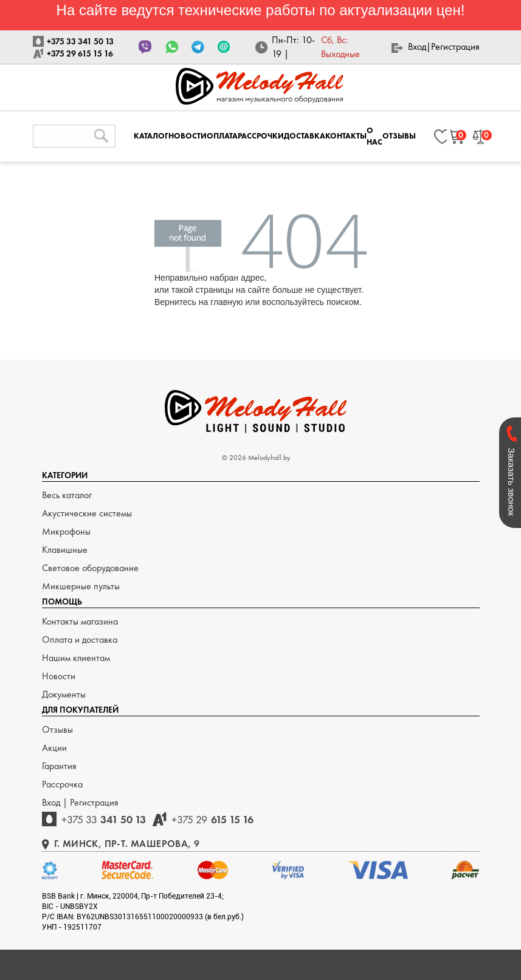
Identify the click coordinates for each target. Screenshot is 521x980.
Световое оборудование (90, 568)
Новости (59, 676)
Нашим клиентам (76, 658)
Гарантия (59, 766)
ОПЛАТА (222, 136)
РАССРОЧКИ (261, 136)
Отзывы (57, 729)
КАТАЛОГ (151, 136)
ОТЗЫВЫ (399, 136)
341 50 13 (104, 819)
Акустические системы (87, 513)
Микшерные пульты (81, 586)
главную (226, 302)
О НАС (374, 136)
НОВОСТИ (188, 136)
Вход (417, 46)
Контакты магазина (80, 621)
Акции (54, 748)
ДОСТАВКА (305, 136)
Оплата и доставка (80, 639)
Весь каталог (67, 495)
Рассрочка (62, 784)
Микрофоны (66, 531)
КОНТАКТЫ (346, 136)
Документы (64, 694)
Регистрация (455, 46)
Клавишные (65, 550)
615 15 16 (212, 819)
